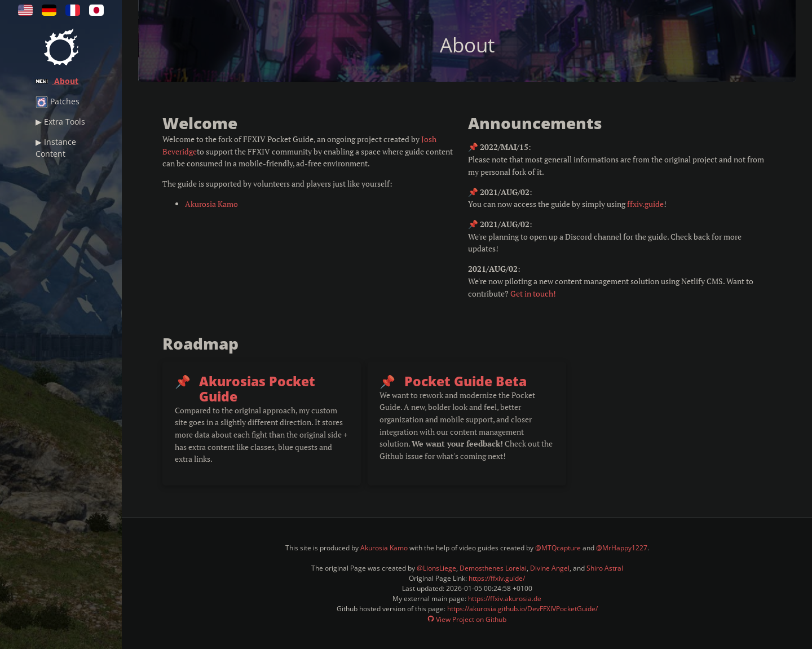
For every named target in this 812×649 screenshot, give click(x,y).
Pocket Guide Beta (465, 381)
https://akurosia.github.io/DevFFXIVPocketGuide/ (522, 609)
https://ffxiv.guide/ (497, 578)
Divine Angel (550, 568)
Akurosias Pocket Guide (257, 389)
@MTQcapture (558, 548)
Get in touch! (533, 293)
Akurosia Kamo (211, 204)
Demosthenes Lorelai (493, 568)
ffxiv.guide (645, 204)
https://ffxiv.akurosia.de (505, 599)
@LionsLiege (436, 568)
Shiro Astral (605, 568)
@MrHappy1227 (622, 548)
